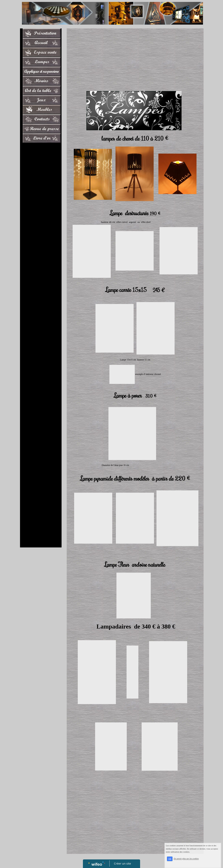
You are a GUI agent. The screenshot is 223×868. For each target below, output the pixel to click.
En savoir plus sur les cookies (193, 861)
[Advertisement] (41, 221)
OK (176, 862)
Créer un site (122, 863)
